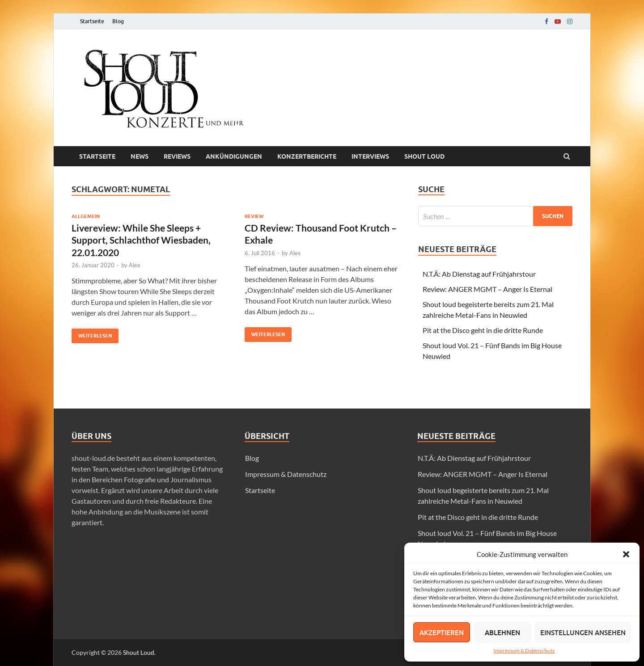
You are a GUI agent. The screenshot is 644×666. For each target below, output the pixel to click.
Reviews (177, 156)
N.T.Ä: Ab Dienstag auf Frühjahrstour (479, 274)
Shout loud (424, 156)
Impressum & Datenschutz (524, 651)
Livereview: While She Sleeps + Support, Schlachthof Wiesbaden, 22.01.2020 (141, 240)
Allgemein (86, 216)
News (140, 156)
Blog (118, 21)
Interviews (370, 156)
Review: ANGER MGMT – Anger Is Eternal (487, 289)
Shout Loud (139, 652)
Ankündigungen (234, 156)
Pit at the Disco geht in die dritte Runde (483, 330)
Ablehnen (502, 632)
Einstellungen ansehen (583, 632)
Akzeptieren (442, 632)
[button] (626, 554)
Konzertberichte (307, 156)
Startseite (92, 21)
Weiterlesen (92, 334)
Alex (135, 265)
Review (254, 216)
